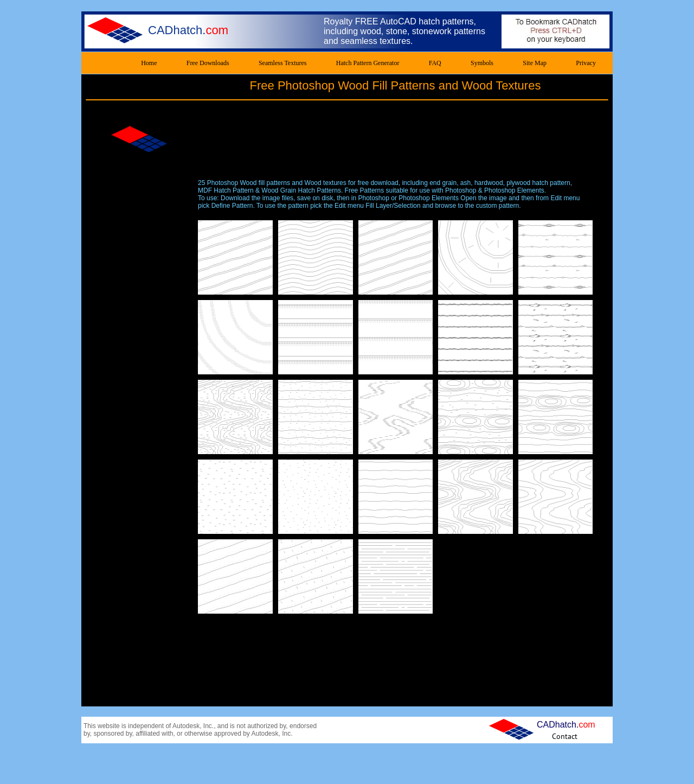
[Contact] (565, 736)
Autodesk (186, 726)
